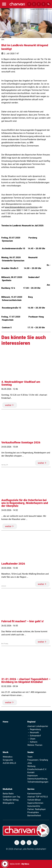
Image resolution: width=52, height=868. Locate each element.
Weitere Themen (35, 745)
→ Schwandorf (34, 736)
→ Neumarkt (33, 733)
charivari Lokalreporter (38, 726)
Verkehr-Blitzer (34, 800)
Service (31, 789)
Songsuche (8, 760)
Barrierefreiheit (34, 816)
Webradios (8, 757)
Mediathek (8, 789)
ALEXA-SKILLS (9, 763)
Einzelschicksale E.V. (37, 769)
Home (5, 722)
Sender (31, 752)
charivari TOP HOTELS (38, 797)
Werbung (31, 766)
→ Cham (31, 739)
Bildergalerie (8, 803)
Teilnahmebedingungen (38, 782)
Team (30, 757)
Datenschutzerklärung (37, 779)
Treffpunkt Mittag (11, 800)
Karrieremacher (34, 794)
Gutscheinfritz (34, 806)
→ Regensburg (34, 729)
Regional (31, 722)
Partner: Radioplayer (37, 809)
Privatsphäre (33, 812)
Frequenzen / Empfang (38, 760)
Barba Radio (8, 794)
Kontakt (31, 772)
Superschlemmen (35, 803)
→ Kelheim (32, 742)
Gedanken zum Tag (11, 797)
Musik (6, 752)
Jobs (30, 763)
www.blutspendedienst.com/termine (21, 207)
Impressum (32, 776)
